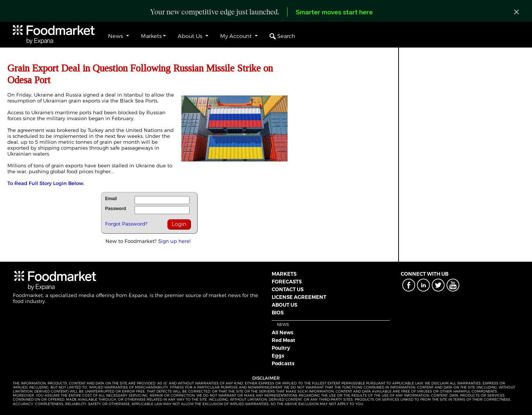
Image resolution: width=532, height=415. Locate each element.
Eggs (278, 356)
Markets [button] (151, 36)
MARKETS (284, 274)
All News (283, 332)
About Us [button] (191, 36)
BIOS (278, 313)
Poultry (281, 348)
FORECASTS (287, 282)
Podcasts (283, 363)
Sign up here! (174, 241)
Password (116, 209)
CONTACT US (288, 289)
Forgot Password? (126, 224)
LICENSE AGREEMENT (299, 297)
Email (111, 199)
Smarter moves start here (334, 13)
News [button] (116, 36)
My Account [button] (237, 36)
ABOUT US (284, 305)
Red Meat (284, 340)
